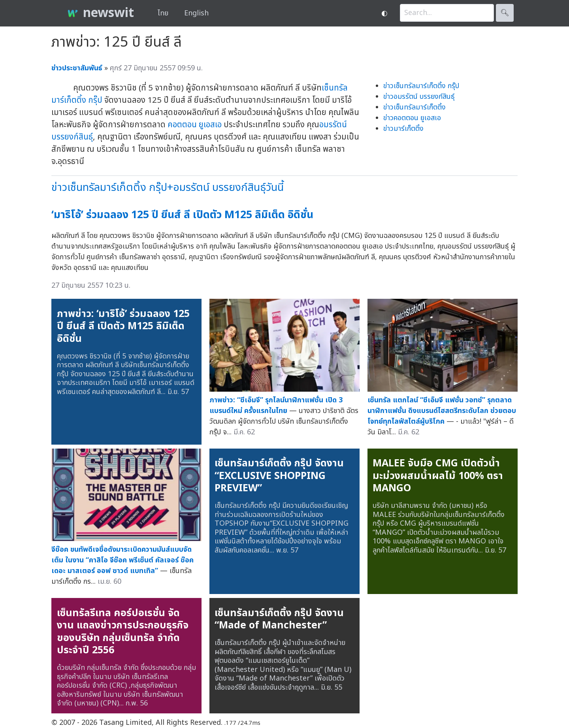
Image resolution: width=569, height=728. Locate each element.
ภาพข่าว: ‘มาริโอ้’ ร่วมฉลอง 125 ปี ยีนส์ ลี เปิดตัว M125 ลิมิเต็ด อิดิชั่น (123, 326)
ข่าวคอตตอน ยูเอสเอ (412, 118)
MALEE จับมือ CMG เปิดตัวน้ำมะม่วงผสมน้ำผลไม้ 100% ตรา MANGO (438, 476)
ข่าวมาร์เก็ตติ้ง (403, 129)
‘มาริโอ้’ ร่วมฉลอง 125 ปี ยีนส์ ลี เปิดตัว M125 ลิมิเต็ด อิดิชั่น (182, 215)
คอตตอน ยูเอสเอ (195, 125)
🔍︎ (505, 13)
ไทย (163, 13)
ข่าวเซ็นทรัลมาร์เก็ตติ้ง (415, 107)
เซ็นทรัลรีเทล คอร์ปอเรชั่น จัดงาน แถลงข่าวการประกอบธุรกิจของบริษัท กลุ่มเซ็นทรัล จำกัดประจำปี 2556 (123, 632)
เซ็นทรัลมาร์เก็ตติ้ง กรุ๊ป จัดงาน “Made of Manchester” (279, 619)
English (196, 13)
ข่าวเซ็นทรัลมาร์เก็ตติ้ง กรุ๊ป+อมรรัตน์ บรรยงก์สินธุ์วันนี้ (168, 188)
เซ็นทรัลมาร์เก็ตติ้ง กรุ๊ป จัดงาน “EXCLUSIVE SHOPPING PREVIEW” (279, 476)
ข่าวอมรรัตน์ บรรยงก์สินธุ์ (419, 97)
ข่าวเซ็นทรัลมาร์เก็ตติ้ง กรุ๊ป (421, 86)
